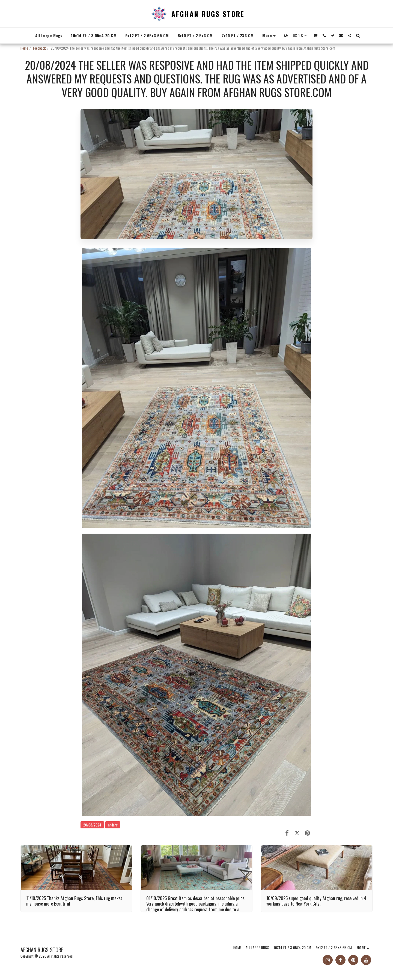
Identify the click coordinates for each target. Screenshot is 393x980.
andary (113, 825)
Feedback (39, 48)
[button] (316, 36)
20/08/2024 (92, 825)
